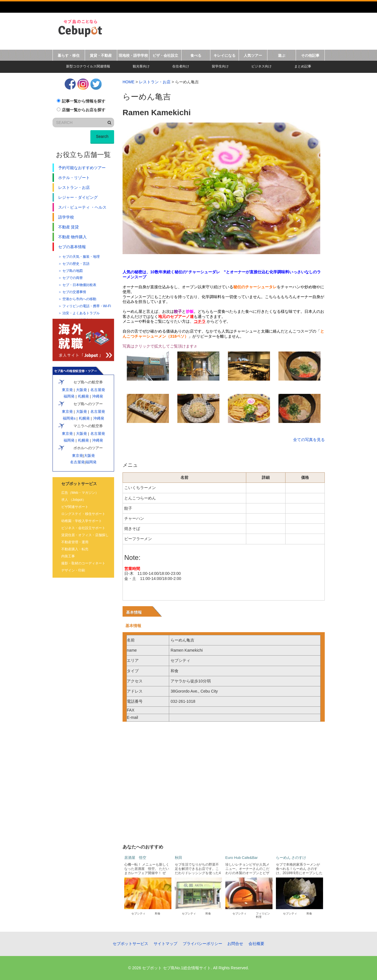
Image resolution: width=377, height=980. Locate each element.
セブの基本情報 (72, 247)
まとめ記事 (303, 66)
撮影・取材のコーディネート (83, 563)
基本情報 (134, 612)
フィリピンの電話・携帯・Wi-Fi (87, 306)
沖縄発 (97, 396)
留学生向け (220, 66)
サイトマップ (165, 944)
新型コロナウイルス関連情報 (88, 66)
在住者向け (181, 66)
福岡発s (69, 418)
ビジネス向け (261, 66)
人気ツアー (253, 55)
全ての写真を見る (309, 440)
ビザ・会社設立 (165, 55)
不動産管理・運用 (75, 542)
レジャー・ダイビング (78, 197)
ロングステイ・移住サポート (83, 514)
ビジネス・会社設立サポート (83, 528)
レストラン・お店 (155, 82)
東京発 (67, 390)
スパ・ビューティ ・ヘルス (82, 207)
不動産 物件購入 (73, 237)
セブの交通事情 (74, 292)
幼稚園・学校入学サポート (82, 521)
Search (102, 136)
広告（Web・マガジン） (80, 493)
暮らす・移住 (69, 55)
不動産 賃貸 (69, 227)
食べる (196, 55)
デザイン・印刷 (73, 570)
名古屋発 (98, 390)
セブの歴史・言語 (76, 264)
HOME (128, 82)
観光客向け (141, 66)
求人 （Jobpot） (74, 500)
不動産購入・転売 (75, 549)
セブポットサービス (130, 944)
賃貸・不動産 (101, 55)
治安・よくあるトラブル (81, 313)
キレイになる (225, 55)
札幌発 (83, 396)
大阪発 (81, 390)
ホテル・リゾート (74, 178)
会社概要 (256, 944)
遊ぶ (282, 55)
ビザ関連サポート (75, 507)
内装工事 (68, 556)
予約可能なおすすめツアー (82, 168)
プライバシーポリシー (202, 944)
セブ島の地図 (73, 271)
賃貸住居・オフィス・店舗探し (85, 535)
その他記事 (310, 55)
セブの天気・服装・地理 (81, 257)
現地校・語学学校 (133, 55)
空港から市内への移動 (79, 299)
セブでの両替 (73, 278)
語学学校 (66, 217)
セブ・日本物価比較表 (79, 285)
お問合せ (235, 944)
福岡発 (69, 396)
